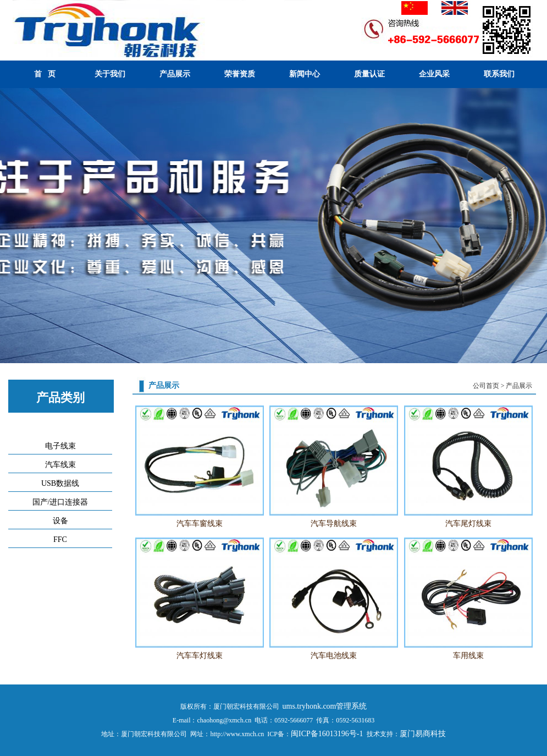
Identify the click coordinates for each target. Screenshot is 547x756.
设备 (60, 521)
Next (537, 227)
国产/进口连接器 (60, 502)
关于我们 (110, 74)
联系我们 (499, 74)
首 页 (45, 74)
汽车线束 (60, 465)
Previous (10, 227)
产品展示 (175, 74)
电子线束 (60, 446)
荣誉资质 (240, 74)
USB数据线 (60, 483)
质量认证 (369, 74)
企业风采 (434, 74)
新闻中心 (305, 74)
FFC (60, 539)
